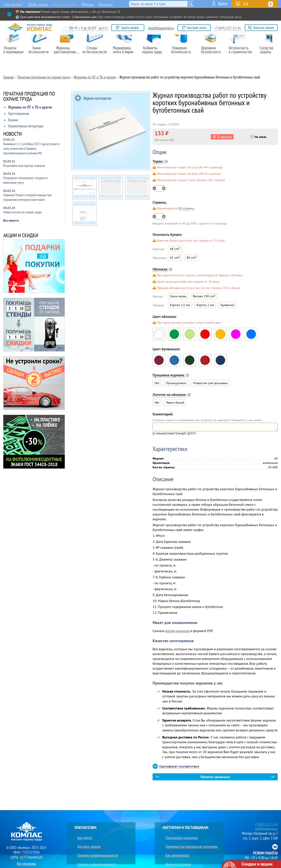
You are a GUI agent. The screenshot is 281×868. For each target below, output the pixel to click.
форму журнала (177, 631)
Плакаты (15, 52)
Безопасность (239, 52)
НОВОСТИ (13, 134)
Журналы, (67, 52)
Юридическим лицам (89, 856)
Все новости (11, 220)
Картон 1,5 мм (180, 305)
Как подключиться (175, 846)
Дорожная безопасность (211, 52)
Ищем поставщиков (176, 851)
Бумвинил (227, 305)
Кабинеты (154, 52)
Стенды (96, 52)
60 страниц (186, 208)
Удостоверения (17, 114)
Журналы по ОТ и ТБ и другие (28, 108)
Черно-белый (175, 403)
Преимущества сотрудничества (184, 856)
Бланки (11, 121)
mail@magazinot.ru (161, 28)
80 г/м (192, 257)
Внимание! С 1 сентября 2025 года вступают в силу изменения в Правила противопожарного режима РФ (31, 148)
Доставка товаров (87, 841)
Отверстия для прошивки (210, 383)
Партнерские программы (180, 836)
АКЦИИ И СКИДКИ (21, 236)
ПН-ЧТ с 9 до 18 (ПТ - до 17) (88, 28)
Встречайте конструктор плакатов (24, 166)
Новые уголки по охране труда (22, 212)
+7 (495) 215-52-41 (228, 28)
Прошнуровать (176, 383)
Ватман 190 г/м (204, 296)
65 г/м (175, 257)
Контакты (118, 4)
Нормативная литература (24, 127)
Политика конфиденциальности (96, 846)
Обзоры (97, 4)
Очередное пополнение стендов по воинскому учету (25, 180)
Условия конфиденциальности (95, 851)
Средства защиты (268, 52)
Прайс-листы (38, 4)
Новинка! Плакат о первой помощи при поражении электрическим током (27, 197)
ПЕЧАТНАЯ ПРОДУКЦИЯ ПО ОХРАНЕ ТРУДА (29, 97)
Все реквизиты (27, 862)
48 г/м (175, 249)
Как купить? (13, 4)
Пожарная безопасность (183, 52)
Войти (223, 4)
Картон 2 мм (205, 305)
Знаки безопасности (41, 52)
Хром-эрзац (178, 296)
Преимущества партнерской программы (190, 841)
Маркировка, (125, 52)
